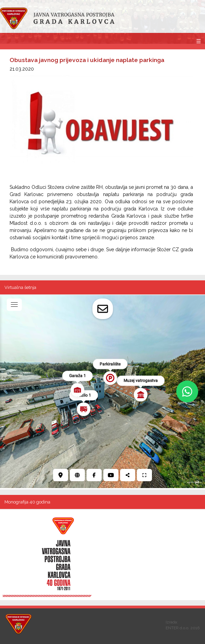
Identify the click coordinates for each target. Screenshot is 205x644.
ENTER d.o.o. (177, 628)
